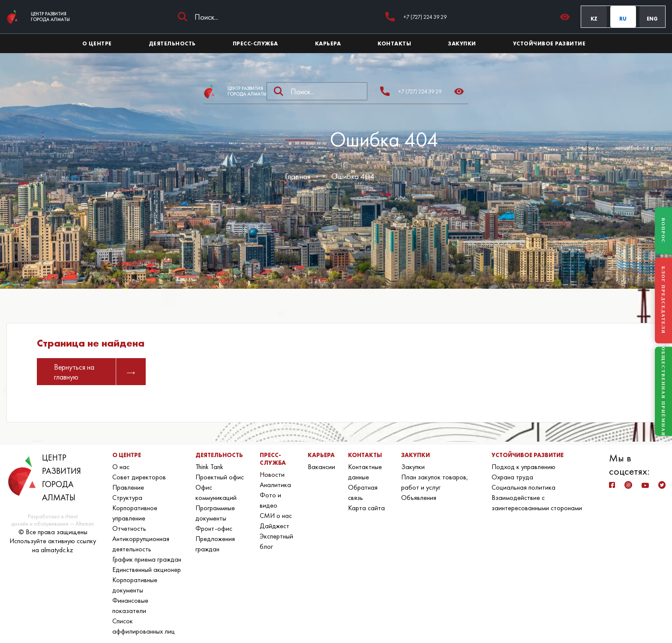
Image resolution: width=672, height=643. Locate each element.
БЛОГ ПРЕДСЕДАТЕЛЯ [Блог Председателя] (663, 300)
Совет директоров (139, 477)
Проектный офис (220, 477)
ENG (652, 19)
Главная (298, 176)
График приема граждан (147, 559)
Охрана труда (512, 477)
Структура (127, 498)
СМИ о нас (276, 516)
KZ (594, 19)
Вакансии (321, 467)
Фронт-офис (214, 528)
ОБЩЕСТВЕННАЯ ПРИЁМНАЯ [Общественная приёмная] (663, 391)
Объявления (419, 498)
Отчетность (129, 528)
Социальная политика (523, 487)
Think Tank (209, 467)
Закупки (413, 467)
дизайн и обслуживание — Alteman (53, 524)
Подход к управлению (523, 467)
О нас (121, 467)
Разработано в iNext (53, 516)
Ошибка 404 (353, 176)
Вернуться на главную (94, 372)
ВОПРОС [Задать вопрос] (663, 230)
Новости (272, 474)
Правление (128, 487)
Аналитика (275, 485)
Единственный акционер (147, 570)
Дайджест (274, 526)
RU (623, 19)
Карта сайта (366, 508)
